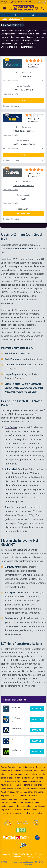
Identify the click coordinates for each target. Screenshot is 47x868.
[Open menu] (5, 8)
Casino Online (14, 19)
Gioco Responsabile (15, 857)
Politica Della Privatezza (22, 854)
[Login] (11, 8)
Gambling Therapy (33, 857)
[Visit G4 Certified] (37, 838)
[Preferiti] (36, 8)
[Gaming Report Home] (23, 8)
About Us (6, 854)
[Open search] (42, 8)
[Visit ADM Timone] (8, 823)
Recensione (37, 709)
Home (5, 19)
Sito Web (23, 100)
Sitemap (38, 854)
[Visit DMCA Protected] (21, 830)
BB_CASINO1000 (23, 214)
